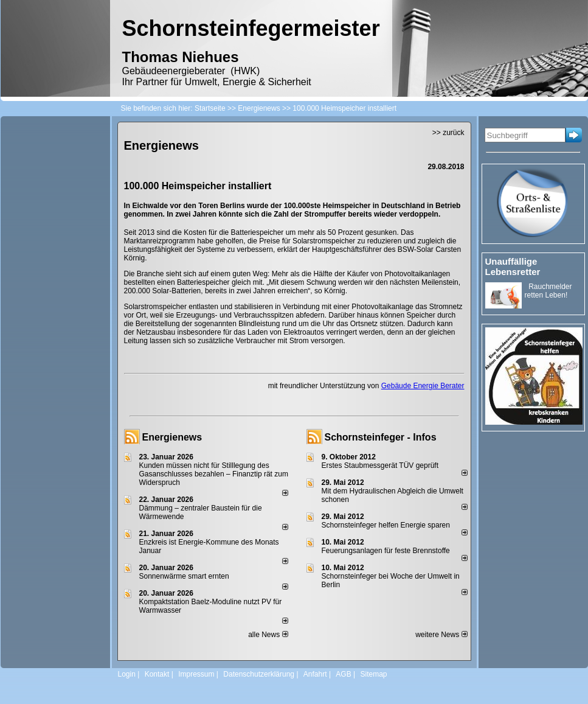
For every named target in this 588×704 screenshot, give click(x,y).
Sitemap (373, 674)
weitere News (441, 635)
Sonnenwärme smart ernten (184, 576)
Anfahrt (315, 674)
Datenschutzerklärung (259, 674)
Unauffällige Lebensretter (513, 267)
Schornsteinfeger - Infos (381, 437)
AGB (343, 674)
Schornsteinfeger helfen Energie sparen (386, 525)
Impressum (196, 674)
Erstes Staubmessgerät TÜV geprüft (380, 465)
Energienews (172, 437)
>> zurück (448, 133)
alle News (268, 635)
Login (127, 674)
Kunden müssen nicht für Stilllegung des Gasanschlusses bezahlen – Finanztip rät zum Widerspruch (214, 474)
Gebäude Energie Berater (423, 386)
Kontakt (157, 674)
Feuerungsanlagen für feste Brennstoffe (386, 551)
